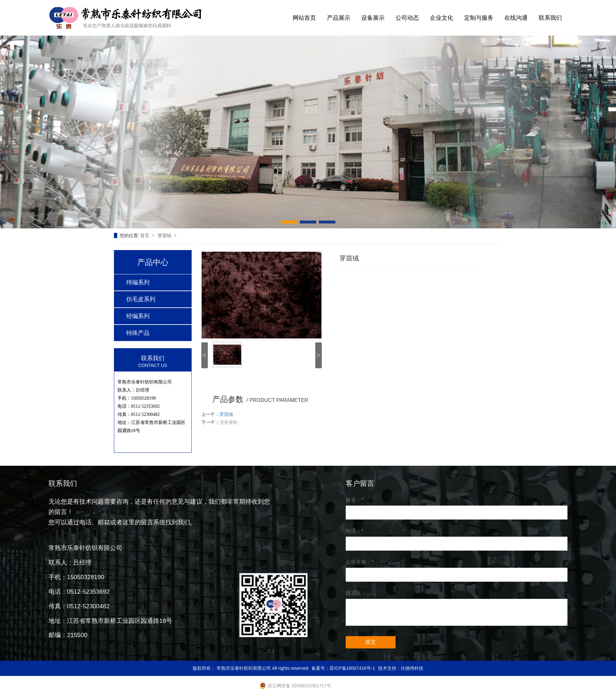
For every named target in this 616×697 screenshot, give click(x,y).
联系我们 (550, 18)
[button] (289, 222)
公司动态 (407, 18)
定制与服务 (479, 18)
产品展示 (339, 18)
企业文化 (442, 18)
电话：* (354, 531)
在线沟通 (516, 18)
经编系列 (138, 316)
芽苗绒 (165, 235)
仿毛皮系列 (141, 299)
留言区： (356, 593)
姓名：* (354, 500)
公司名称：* (360, 562)
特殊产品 (138, 333)
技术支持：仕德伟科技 (401, 668)
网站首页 (304, 18)
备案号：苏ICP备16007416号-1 (343, 668)
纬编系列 (138, 282)
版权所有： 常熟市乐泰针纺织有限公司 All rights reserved (251, 668)
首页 (145, 235)
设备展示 (373, 18)
